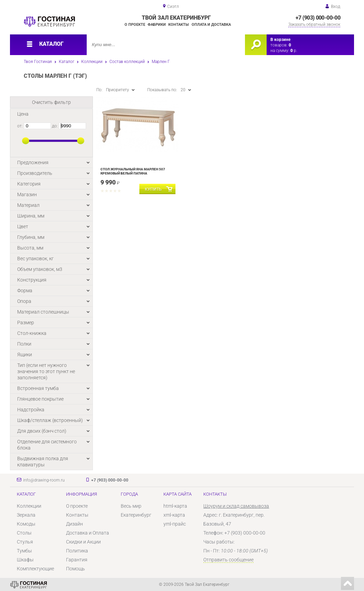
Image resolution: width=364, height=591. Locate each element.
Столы (24, 533)
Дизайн (74, 524)
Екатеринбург (136, 515)
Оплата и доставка (211, 25)
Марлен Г (161, 62)
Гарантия (77, 560)
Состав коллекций (127, 62)
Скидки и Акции (83, 542)
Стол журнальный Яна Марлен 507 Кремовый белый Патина (133, 171)
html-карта (175, 506)
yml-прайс (175, 524)
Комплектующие (35, 569)
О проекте (135, 25)
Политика (77, 551)
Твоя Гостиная (38, 62)
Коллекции (92, 62)
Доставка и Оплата (88, 533)
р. (294, 51)
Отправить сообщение (228, 560)
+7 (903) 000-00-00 (318, 18)
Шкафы (25, 560)
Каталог (67, 62)
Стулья (25, 542)
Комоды (26, 524)
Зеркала (26, 515)
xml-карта (174, 515)
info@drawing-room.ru (44, 480)
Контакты (179, 25)
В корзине (280, 40)
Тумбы (24, 551)
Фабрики (157, 25)
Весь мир (131, 506)
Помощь (76, 569)
